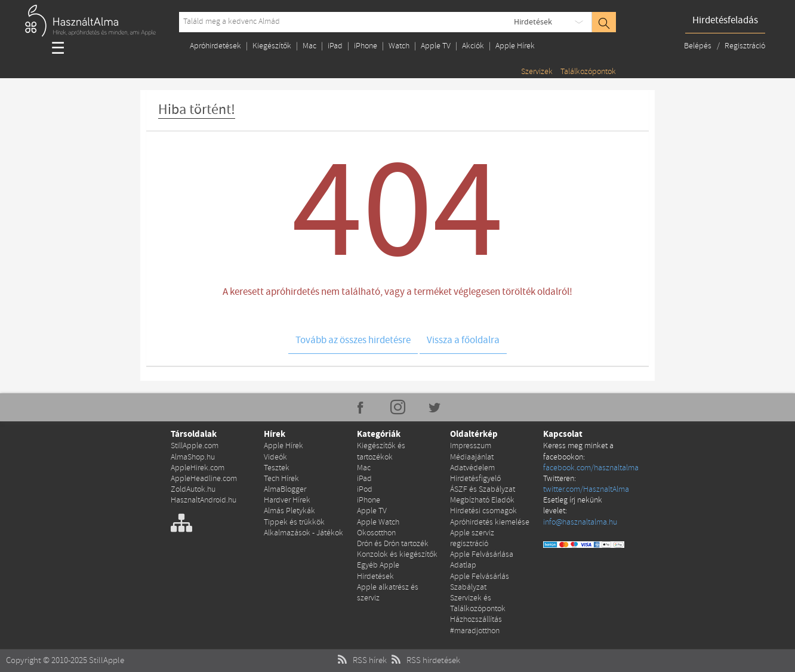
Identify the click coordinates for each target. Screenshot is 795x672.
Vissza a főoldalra (463, 340)
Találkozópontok (588, 72)
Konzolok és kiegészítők (397, 555)
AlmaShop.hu (193, 457)
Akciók (473, 46)
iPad (335, 46)
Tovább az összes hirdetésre (353, 340)
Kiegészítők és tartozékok (381, 451)
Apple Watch (378, 523)
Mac (309, 46)
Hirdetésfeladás (725, 21)
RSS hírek (361, 661)
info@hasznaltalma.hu (580, 523)
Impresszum (471, 446)
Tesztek (277, 468)
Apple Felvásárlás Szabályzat (480, 582)
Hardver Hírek (287, 500)
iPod (365, 490)
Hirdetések (533, 22)
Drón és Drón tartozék (393, 544)
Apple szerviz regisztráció (472, 539)
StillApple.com (195, 446)
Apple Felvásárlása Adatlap (482, 560)
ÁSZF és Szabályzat (483, 490)
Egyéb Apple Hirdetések (378, 571)
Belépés (699, 46)
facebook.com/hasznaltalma (591, 468)
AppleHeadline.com (204, 479)
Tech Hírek (281, 479)
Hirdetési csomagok (483, 511)
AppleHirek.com (198, 468)
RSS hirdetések (424, 661)
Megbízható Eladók (482, 500)
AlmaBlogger (285, 490)
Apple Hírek (515, 46)
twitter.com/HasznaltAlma (586, 490)
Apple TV (436, 46)
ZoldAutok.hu (193, 490)
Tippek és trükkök (294, 523)
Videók (275, 457)
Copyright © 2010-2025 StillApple (65, 661)
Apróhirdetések (215, 46)
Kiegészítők (272, 46)
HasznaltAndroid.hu (204, 500)
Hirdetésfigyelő (475, 479)
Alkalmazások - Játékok (303, 533)
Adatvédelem (472, 468)
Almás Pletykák (289, 511)
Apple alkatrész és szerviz (388, 593)
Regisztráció (745, 46)
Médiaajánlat (472, 457)
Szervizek (537, 72)
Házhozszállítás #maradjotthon (476, 625)
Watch (399, 46)
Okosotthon (376, 533)
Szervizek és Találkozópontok (478, 604)
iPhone (366, 46)
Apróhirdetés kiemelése (490, 523)
